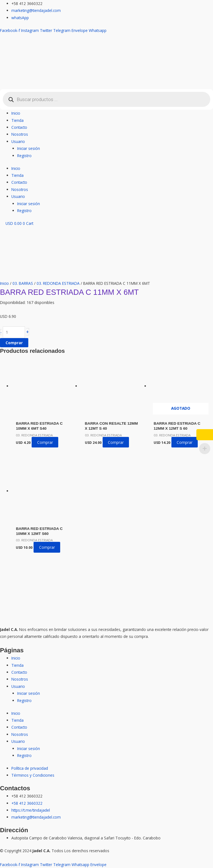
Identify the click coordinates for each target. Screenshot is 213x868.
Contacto (19, 127)
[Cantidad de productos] (14, 332)
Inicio (16, 113)
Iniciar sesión (29, 148)
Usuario (18, 141)
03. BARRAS (23, 283)
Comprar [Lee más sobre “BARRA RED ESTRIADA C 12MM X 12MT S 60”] (185, 442)
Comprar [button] (45, 442)
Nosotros (20, 134)
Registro (24, 156)
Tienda (17, 120)
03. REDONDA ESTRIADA (58, 283)
